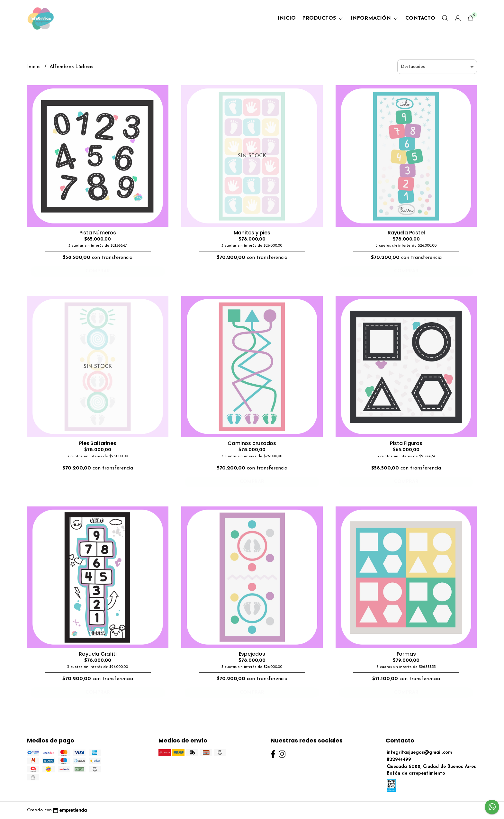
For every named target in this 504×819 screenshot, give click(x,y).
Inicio (287, 18)
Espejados (252, 654)
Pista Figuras (406, 443)
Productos (323, 18)
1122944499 (399, 760)
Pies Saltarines (98, 443)
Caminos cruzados (252, 443)
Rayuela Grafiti (98, 654)
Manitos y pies (252, 233)
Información (375, 18)
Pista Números (98, 233)
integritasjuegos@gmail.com (419, 753)
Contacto (420, 18)
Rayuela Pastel (406, 233)
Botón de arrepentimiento (416, 773)
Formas (406, 654)
